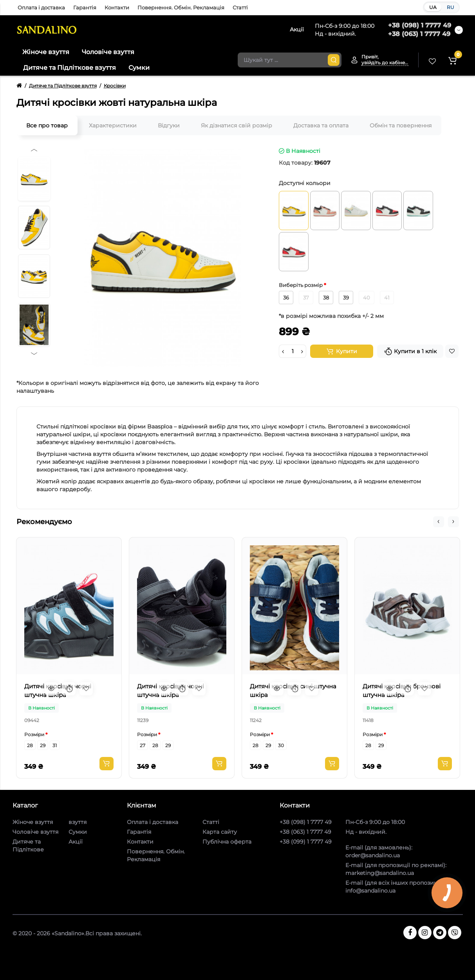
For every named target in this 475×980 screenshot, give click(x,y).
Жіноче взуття (46, 52)
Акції (76, 842)
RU (451, 7)
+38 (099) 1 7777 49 (306, 842)
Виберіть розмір (301, 285)
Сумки (139, 68)
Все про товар (47, 125)
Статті (240, 7)
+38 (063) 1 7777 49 (419, 34)
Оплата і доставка (41, 7)
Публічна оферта (227, 842)
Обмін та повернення (401, 125)
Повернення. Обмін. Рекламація (181, 7)
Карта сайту (220, 832)
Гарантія (85, 7)
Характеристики (113, 125)
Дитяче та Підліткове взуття (70, 68)
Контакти (117, 7)
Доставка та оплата (321, 125)
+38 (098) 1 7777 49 (420, 25)
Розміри (34, 734)
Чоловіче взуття (108, 52)
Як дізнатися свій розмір (237, 125)
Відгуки (169, 125)
